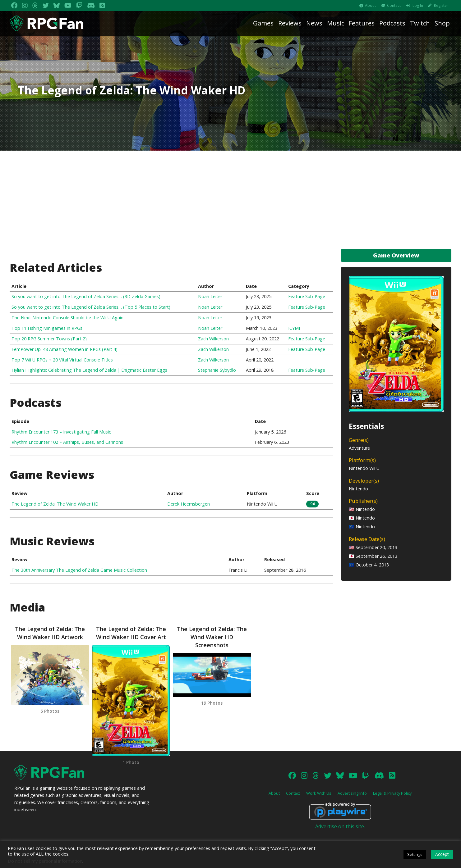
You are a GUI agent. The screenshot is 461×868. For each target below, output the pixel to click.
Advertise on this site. (340, 826)
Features (362, 23)
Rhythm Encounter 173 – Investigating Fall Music (61, 432)
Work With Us (319, 793)
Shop (442, 23)
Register (441, 5)
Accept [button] (442, 854)
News (314, 23)
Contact (394, 5)
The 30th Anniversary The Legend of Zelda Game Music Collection (79, 570)
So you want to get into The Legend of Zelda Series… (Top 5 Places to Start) (91, 307)
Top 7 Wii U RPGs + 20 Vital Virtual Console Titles (62, 360)
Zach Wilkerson (213, 339)
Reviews (290, 23)
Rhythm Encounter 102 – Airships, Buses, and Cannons (67, 442)
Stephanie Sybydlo (217, 370)
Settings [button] (415, 854)
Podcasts (392, 23)
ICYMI (294, 328)
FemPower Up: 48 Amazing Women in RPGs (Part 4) (65, 349)
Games (263, 23)
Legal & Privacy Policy (392, 793)
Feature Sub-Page (307, 296)
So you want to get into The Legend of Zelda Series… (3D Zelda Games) (86, 296)
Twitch (420, 23)
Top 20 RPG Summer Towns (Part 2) (49, 339)
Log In (418, 5)
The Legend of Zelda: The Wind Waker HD (55, 504)
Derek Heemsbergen (189, 504)
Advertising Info (352, 793)
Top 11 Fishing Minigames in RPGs (47, 328)
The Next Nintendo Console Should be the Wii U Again (67, 318)
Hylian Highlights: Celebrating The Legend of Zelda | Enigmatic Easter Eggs (89, 370)
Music (336, 23)
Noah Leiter (210, 296)
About (370, 5)
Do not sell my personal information (45, 861)
